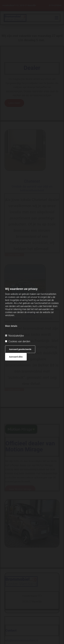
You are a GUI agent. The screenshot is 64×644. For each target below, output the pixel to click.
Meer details (11, 326)
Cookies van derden (18, 341)
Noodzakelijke (14, 336)
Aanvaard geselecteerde (20, 349)
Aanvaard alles (16, 357)
